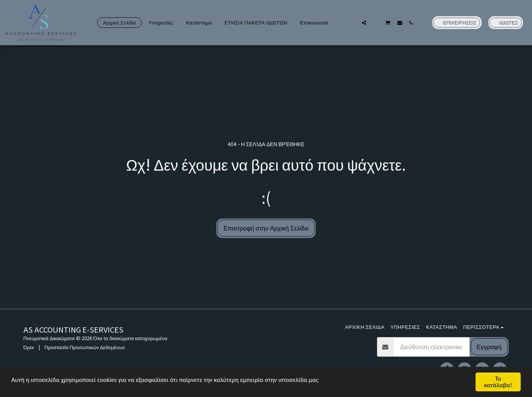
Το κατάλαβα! (498, 382)
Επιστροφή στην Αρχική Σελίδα (266, 228)
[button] (352, 23)
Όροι (29, 347)
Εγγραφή (489, 347)
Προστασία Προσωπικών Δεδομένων (85, 347)
